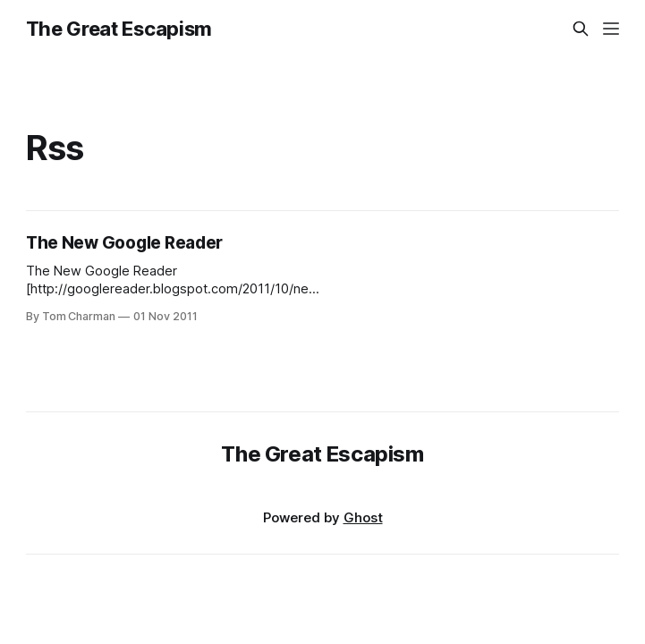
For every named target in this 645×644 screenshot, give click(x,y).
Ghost (363, 517)
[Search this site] (581, 29)
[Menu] (611, 29)
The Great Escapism (119, 29)
